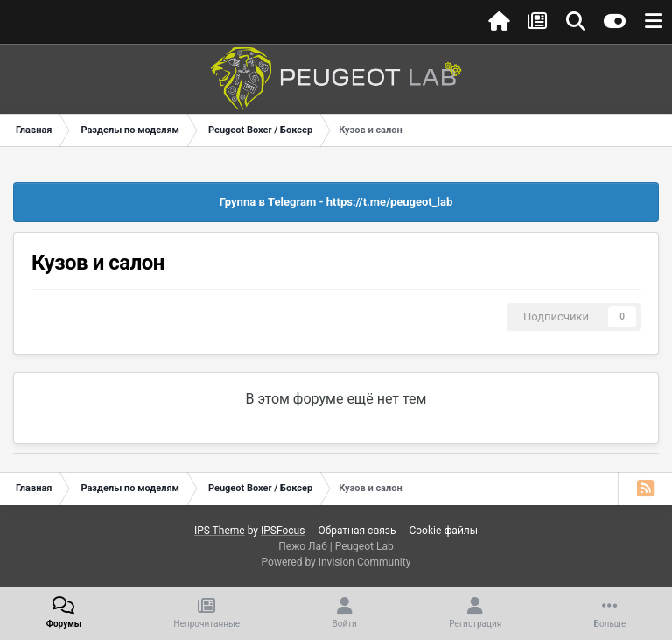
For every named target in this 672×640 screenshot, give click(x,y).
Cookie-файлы (443, 531)
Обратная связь (357, 531)
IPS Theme (220, 531)
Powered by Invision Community (336, 562)
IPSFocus (283, 531)
